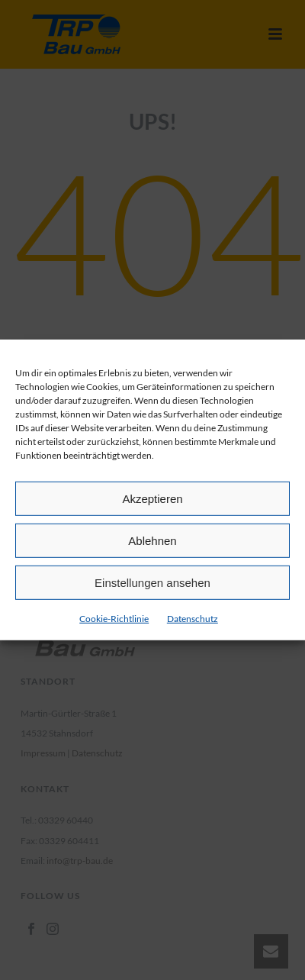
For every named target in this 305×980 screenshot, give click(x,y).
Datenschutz (193, 619)
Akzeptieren (152, 498)
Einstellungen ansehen (152, 582)
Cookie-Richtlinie (114, 619)
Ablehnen (152, 540)
